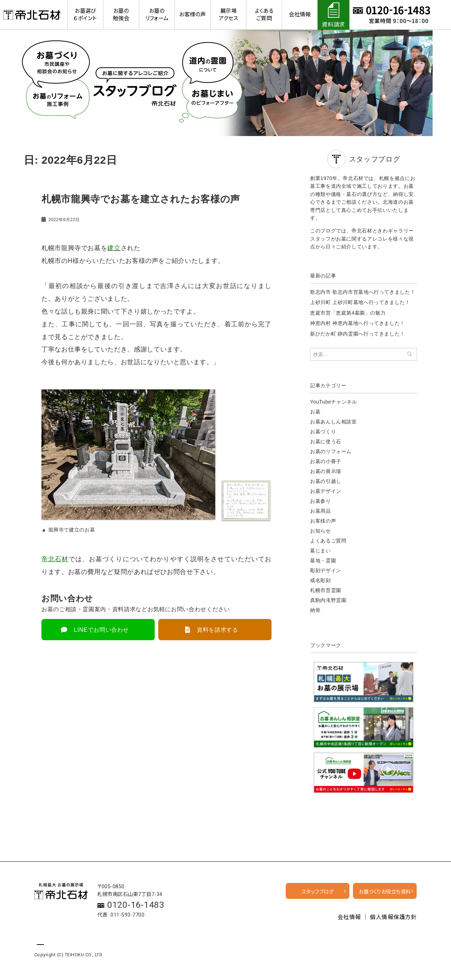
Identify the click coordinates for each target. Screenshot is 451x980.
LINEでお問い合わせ (101, 629)
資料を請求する (217, 629)
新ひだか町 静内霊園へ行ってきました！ (358, 334)
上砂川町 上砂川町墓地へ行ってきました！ (360, 302)
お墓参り (321, 501)
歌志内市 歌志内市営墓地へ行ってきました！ (363, 292)
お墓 (315, 412)
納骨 (315, 610)
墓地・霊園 (323, 561)
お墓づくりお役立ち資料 (385, 892)
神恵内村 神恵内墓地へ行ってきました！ (358, 323)
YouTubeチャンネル (334, 402)
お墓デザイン (326, 491)
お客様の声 (323, 521)
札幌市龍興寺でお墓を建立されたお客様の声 (137, 199)
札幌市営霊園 (326, 590)
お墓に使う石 (326, 441)
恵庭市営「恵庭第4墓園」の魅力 (348, 313)
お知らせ (321, 531)
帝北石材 (55, 559)
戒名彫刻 (321, 580)
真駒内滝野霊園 (328, 600)
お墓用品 (321, 511)
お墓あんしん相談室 (333, 422)
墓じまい (321, 551)
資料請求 (333, 25)
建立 (114, 248)
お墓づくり (323, 432)
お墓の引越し (326, 481)
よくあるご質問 (328, 541)
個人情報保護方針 (393, 917)
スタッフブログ (318, 892)
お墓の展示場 (326, 471)
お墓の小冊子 (326, 461)
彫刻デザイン (326, 570)
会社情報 (349, 917)
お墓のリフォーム (331, 451)
